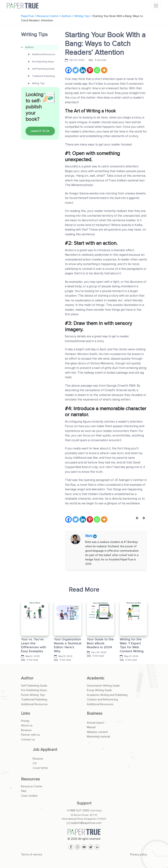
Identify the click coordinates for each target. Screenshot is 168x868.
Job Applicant (45, 750)
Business (95, 713)
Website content (97, 732)
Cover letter (40, 768)
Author (27, 678)
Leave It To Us (40, 131)
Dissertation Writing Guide (103, 686)
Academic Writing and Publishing (107, 695)
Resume (38, 759)
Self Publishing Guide (34, 686)
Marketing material (98, 737)
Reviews (26, 730)
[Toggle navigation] (156, 6)
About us (27, 725)
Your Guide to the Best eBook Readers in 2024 (100, 643)
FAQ (24, 791)
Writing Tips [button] (38, 83)
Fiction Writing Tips (33, 695)
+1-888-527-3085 (78, 810)
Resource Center (32, 786)
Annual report (95, 723)
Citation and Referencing (102, 700)
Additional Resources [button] (44, 54)
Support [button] (84, 803)
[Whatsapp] (97, 70)
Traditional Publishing (34, 700)
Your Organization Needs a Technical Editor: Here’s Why (68, 645)
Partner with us (30, 735)
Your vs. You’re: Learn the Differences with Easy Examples (34, 645)
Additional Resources (34, 704)
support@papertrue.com (86, 823)
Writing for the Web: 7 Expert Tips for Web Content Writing (132, 645)
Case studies (29, 796)
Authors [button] (29, 47)
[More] (104, 70)
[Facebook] (68, 70)
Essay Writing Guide (99, 690)
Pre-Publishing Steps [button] (43, 62)
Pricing (25, 721)
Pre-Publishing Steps (34, 690)
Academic (96, 678)
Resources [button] (30, 779)
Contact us (28, 739)
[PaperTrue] (84, 832)
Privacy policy (139, 854)
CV (35, 763)
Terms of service (32, 854)
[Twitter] (76, 70)
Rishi (89, 536)
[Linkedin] (83, 70)
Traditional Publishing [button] (43, 76)
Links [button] (26, 713)
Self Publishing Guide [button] (43, 69)
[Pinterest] (90, 70)
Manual (91, 727)
